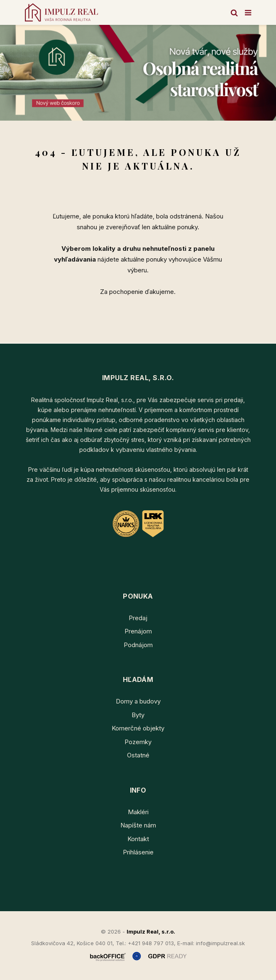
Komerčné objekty (138, 728)
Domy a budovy (138, 701)
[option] (138, 73)
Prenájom (138, 631)
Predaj (138, 618)
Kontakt (138, 839)
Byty (138, 715)
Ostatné (138, 755)
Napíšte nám (138, 825)
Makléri (138, 812)
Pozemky (138, 742)
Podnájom (138, 645)
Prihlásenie (138, 852)
